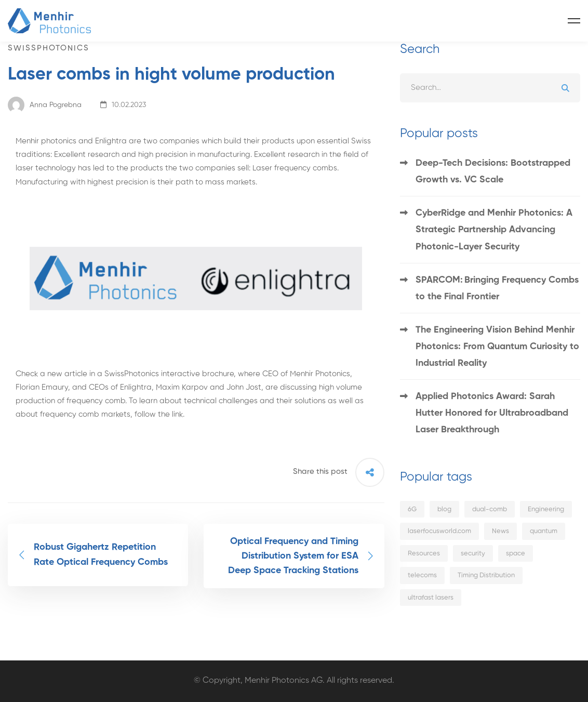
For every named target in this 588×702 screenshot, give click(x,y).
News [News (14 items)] (500, 531)
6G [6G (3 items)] (412, 509)
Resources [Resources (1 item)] (424, 554)
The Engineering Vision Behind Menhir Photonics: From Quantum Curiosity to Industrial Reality (497, 347)
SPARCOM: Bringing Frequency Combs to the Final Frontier (497, 288)
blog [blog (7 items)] (444, 509)
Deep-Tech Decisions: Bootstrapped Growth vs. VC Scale (493, 171)
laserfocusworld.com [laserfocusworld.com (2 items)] (439, 531)
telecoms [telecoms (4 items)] (422, 575)
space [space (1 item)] (516, 554)
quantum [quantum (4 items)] (544, 531)
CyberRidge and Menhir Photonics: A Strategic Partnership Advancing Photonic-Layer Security (494, 230)
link (177, 414)
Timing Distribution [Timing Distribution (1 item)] (486, 575)
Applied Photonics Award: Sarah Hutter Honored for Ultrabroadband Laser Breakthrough (492, 413)
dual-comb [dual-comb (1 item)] (490, 509)
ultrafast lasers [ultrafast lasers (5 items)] (431, 598)
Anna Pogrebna (45, 105)
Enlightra (111, 141)
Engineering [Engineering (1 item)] (546, 509)
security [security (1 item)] (473, 554)
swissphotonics (49, 48)
